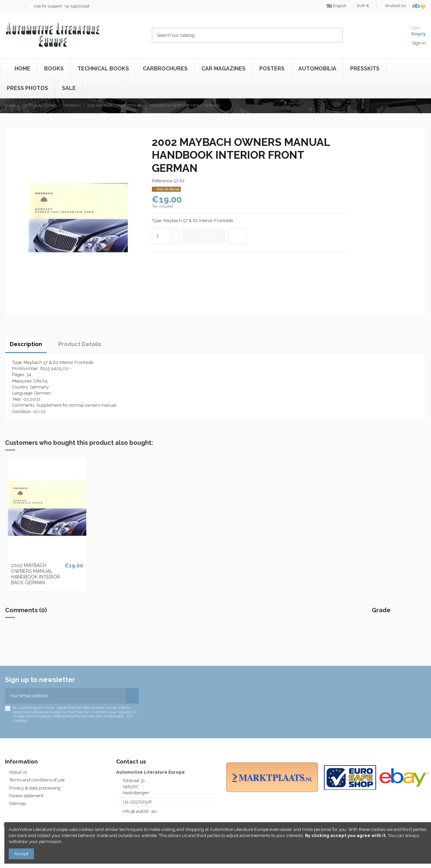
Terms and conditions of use (37, 780)
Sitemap (18, 803)
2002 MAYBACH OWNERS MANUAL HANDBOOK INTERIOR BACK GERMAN (36, 574)
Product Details (80, 344)
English (338, 6)
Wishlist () (393, 6)
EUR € (365, 6)
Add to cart (204, 236)
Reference (162, 181)
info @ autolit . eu (140, 811)
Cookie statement (26, 796)
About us (18, 772)
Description (26, 344)
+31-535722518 (137, 802)
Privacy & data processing (35, 788)
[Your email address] (65, 696)
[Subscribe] (132, 696)
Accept (21, 854)
